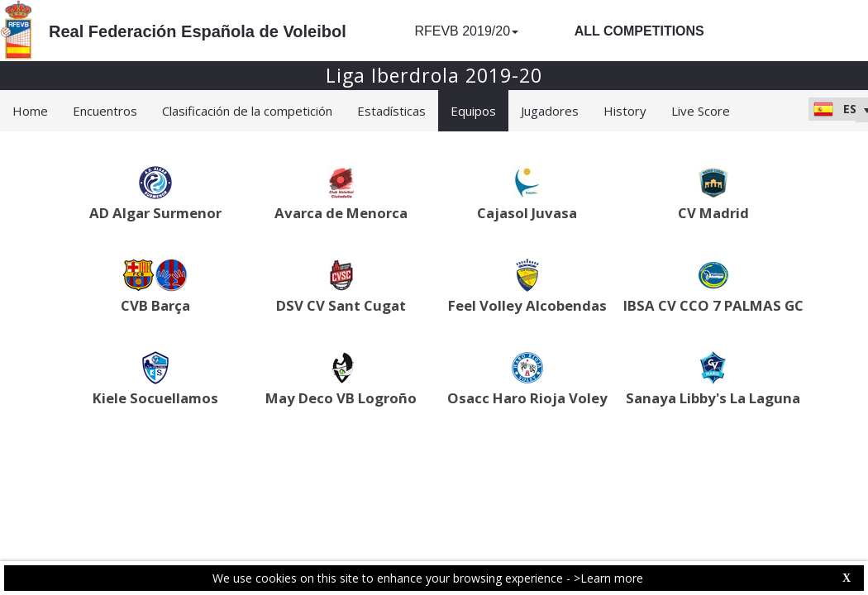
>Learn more (608, 578)
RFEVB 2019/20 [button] (466, 31)
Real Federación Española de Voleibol (198, 31)
